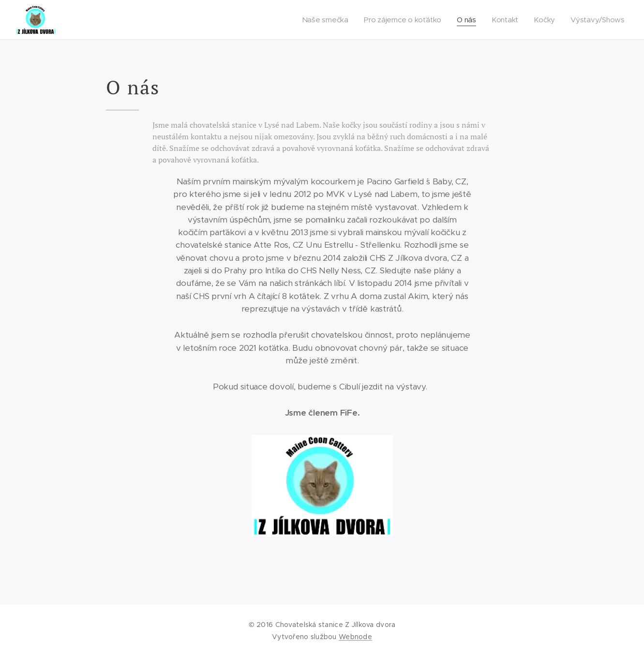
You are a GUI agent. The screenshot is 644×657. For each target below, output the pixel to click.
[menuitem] (329, 20)
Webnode (355, 637)
